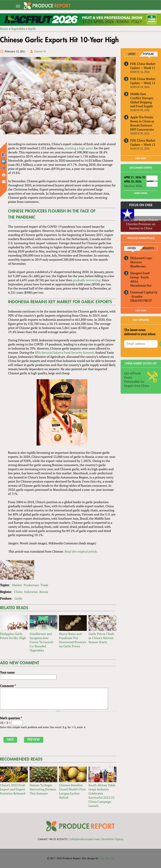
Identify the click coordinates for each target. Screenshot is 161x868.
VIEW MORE (141, 158)
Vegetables (18, 29)
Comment (8, 686)
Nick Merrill (106, 858)
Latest (132, 54)
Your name (7, 672)
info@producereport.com (85, 839)
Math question (11, 718)
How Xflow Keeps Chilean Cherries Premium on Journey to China (141, 224)
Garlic (32, 29)
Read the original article (80, 551)
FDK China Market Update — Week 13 (143, 142)
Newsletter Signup (112, 839)
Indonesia (31, 592)
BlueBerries (138, 266)
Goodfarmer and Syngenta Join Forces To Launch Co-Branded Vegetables (41, 642)
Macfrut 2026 (133, 186)
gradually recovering (87, 280)
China (18, 592)
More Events (141, 193)
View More (141, 311)
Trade (44, 585)
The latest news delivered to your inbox (140, 332)
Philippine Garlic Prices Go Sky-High (13, 636)
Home (4, 29)
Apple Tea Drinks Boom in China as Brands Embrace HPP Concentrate (142, 123)
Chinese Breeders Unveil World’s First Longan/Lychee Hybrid (72, 791)
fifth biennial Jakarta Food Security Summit (64, 352)
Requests (148, 248)
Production (31, 585)
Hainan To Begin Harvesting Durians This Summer (43, 789)
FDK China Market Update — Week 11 (143, 66)
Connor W (40, 51)
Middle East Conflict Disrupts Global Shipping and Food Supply (142, 100)
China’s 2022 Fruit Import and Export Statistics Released (13, 789)
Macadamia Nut (141, 285)
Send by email (4, 182)
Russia (44, 592)
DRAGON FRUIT (141, 300)
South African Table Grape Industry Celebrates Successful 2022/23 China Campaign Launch (102, 795)
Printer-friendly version (4, 175)
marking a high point (79, 148)
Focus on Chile (141, 205)
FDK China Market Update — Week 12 (143, 81)
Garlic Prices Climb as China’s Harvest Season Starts (101, 638)
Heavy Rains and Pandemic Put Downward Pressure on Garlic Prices (73, 640)
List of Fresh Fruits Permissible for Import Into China (137, 379)
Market (17, 585)
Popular (148, 54)
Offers (132, 248)
